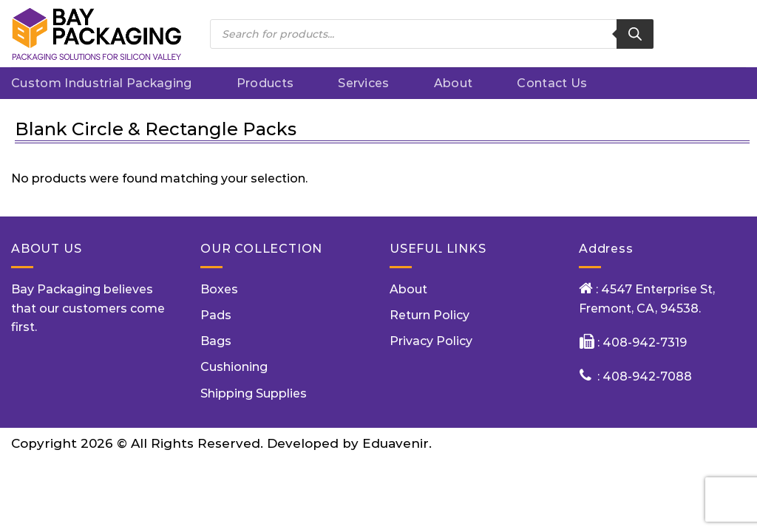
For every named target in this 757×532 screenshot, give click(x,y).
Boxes (219, 289)
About (454, 83)
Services (364, 83)
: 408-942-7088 (645, 376)
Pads (216, 315)
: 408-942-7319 (641, 342)
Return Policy (430, 315)
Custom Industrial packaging (102, 83)
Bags (216, 341)
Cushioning (234, 367)
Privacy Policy (431, 341)
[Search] (635, 34)
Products (265, 83)
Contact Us (552, 83)
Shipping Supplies (254, 393)
